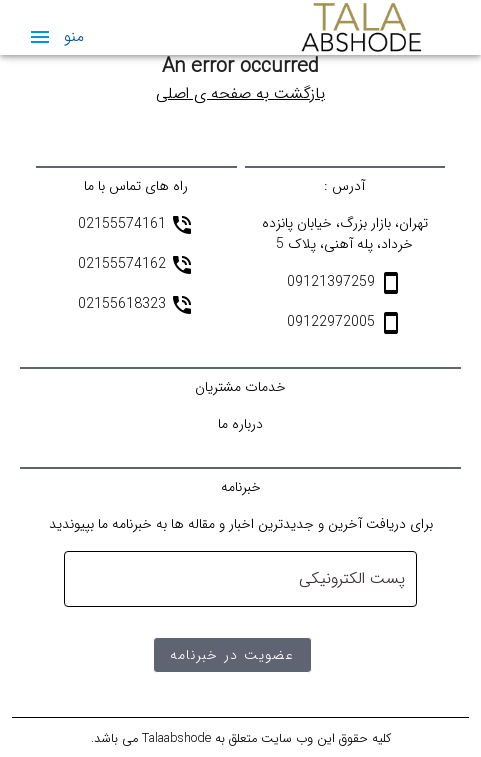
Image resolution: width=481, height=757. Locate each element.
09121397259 (333, 283)
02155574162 (124, 265)
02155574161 (124, 225)
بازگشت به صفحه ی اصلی (240, 93)
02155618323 (124, 305)
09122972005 (333, 323)
